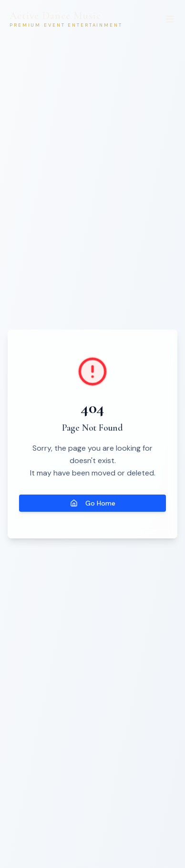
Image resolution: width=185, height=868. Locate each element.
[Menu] (170, 19)
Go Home (93, 503)
